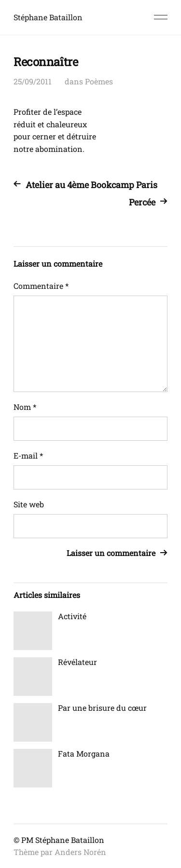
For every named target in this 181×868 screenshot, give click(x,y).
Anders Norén (80, 852)
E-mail (28, 455)
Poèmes (99, 81)
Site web (29, 504)
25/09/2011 (33, 81)
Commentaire (41, 286)
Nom (25, 407)
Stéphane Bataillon (48, 17)
